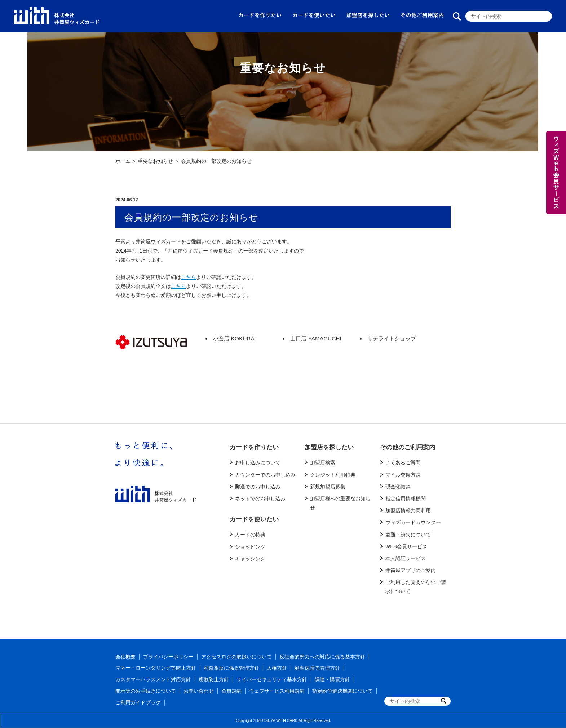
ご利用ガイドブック (138, 702)
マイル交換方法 (403, 475)
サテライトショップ (392, 338)
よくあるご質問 (403, 463)
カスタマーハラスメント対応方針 (153, 679)
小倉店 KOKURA (234, 338)
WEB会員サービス (406, 546)
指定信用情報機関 (406, 499)
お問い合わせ (199, 691)
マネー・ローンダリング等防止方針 (156, 668)
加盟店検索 (323, 463)
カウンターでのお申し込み (265, 475)
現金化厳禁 (398, 487)
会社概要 (125, 657)
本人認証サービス (406, 558)
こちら (189, 277)
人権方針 (277, 668)
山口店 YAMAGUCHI (316, 338)
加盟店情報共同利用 (408, 510)
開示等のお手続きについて (146, 691)
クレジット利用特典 (333, 475)
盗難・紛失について (408, 535)
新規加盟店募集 (328, 487)
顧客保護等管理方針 (317, 668)
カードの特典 (250, 535)
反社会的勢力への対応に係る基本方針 (322, 657)
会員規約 (231, 691)
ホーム (123, 161)
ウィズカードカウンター (413, 522)
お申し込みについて (258, 463)
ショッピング (250, 547)
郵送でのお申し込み (258, 487)
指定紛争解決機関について (342, 691)
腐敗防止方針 (214, 679)
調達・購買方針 (332, 679)
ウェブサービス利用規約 (277, 691)
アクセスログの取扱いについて (236, 657)
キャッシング (250, 559)
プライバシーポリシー (168, 657)
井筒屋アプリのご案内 (411, 570)
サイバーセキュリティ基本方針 (272, 679)
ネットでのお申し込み (260, 499)
